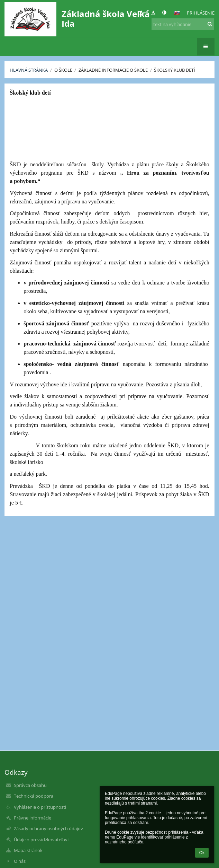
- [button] (154, 12)
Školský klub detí (175, 70)
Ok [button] (202, 853)
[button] (177, 13)
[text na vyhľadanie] (183, 24)
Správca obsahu (30, 785)
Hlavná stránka (29, 70)
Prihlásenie (201, 13)
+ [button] (143, 12)
